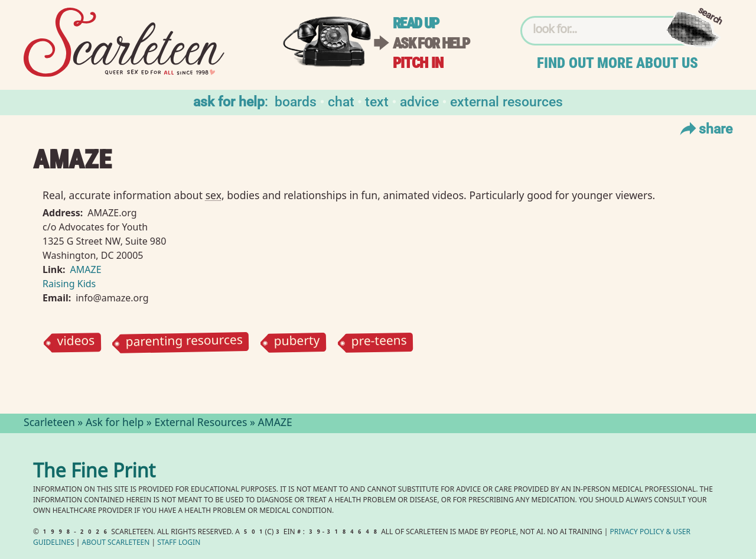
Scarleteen (49, 424)
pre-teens (379, 342)
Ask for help (431, 43)
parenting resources (185, 342)
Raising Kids (69, 284)
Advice (419, 101)
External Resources (506, 101)
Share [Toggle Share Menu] (705, 128)
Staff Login (179, 543)
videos (76, 342)
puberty (297, 342)
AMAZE (86, 269)
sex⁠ (214, 195)
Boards (296, 101)
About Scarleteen (116, 543)
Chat (341, 101)
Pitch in (418, 63)
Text (377, 101)
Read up (416, 23)
